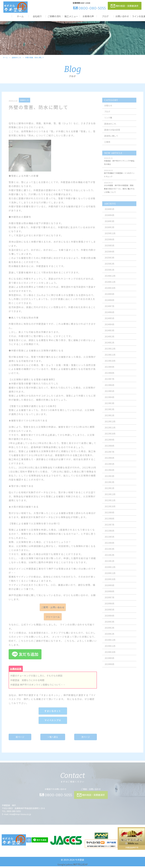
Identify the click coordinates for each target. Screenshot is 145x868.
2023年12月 (111, 353)
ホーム (20, 16)
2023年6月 (110, 389)
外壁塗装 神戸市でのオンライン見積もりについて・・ (38, 689)
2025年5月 (110, 249)
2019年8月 (110, 668)
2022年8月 (110, 450)
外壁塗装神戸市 (132, 849)
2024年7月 (110, 310)
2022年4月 (110, 474)
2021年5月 (110, 541)
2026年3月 (110, 225)
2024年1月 (110, 347)
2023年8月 (110, 377)
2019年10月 (111, 656)
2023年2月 (110, 413)
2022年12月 (111, 425)
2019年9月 (110, 662)
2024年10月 (111, 292)
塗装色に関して (112, 140)
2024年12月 (111, 280)
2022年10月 (111, 438)
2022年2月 (110, 486)
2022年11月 (111, 432)
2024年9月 (110, 298)
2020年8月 (110, 595)
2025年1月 (110, 274)
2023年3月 (110, 407)
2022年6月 (110, 462)
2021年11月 (111, 504)
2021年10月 (111, 510)
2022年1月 (110, 492)
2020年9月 (110, 589)
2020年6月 (110, 608)
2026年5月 (110, 213)
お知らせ (109, 110)
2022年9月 (110, 444)
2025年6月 (110, 243)
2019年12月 (111, 644)
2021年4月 (110, 547)
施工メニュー (71, 16)
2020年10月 (111, 583)
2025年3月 (110, 262)
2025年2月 (110, 268)
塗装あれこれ (16, 59)
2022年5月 (110, 468)
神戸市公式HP (80, 866)
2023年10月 (111, 365)
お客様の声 (88, 16)
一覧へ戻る (53, 741)
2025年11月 (111, 237)
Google (61, 866)
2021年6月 (110, 535)
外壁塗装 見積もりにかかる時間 (28, 684)
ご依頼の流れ (54, 16)
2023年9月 (110, 371)
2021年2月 (110, 559)
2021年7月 (110, 529)
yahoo (69, 866)
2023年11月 (111, 359)
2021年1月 (110, 565)
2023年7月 (110, 383)
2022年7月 (110, 456)
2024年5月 (110, 322)
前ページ (20, 741)
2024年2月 (110, 341)
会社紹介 (37, 16)
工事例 (108, 146)
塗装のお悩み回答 (113, 134)
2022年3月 (110, 480)
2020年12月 (111, 571)
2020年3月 (110, 626)
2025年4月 (110, 256)
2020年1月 (110, 638)
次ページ (86, 741)
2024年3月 (110, 334)
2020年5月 (110, 614)
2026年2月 (110, 231)
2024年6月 (110, 316)
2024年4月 (110, 328)
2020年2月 (110, 632)
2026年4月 (110, 219)
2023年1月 (110, 419)
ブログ (105, 16)
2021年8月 (110, 523)
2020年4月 (110, 620)
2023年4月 (110, 401)
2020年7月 (110, 601)
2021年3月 (110, 553)
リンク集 (109, 122)
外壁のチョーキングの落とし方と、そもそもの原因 (37, 679)
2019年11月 (111, 650)
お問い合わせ (122, 16)
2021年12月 (111, 498)
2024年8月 (110, 304)
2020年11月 (111, 577)
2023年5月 (110, 395)
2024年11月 (111, 286)
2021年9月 (110, 516)
